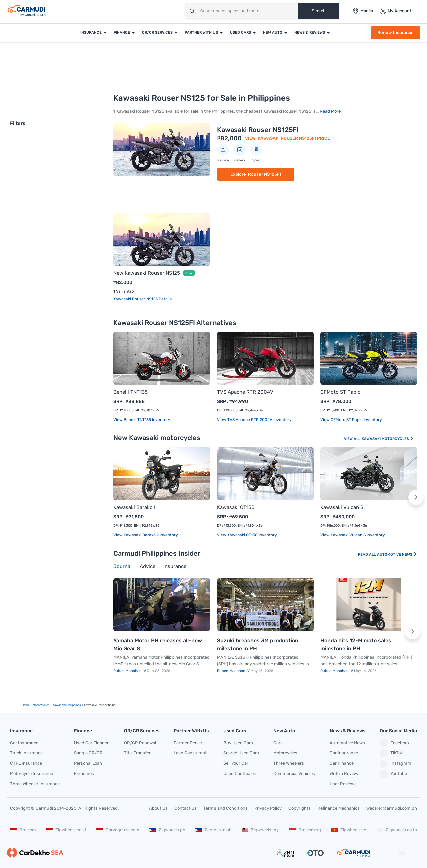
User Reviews (343, 784)
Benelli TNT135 (131, 392)
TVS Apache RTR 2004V (245, 392)
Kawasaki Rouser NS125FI (258, 130)
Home (26, 705)
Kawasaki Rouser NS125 (136, 299)
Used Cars (240, 32)
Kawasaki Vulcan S (342, 507)
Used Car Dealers (240, 774)
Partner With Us (201, 32)
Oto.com (23, 830)
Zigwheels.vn (349, 830)
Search (318, 11)
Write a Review (344, 774)
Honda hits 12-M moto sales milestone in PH (356, 645)
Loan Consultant (190, 753)
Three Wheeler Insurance (35, 784)
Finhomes (84, 774)
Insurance (91, 32)
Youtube (393, 774)
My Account (395, 11)
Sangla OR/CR (88, 753)
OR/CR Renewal (140, 743)
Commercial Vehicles (294, 774)
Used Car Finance (92, 743)
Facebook (395, 743)
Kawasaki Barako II (135, 507)
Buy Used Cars (238, 743)
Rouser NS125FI (264, 174)
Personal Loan (88, 763)
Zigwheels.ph (167, 830)
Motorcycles (285, 753)
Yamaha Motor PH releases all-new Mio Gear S (158, 645)
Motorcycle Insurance (32, 774)
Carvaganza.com (118, 830)
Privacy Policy (268, 808)
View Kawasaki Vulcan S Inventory (353, 535)
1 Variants (123, 291)
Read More (330, 111)
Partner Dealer (188, 743)
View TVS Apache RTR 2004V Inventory (254, 420)
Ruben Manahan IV (130, 671)
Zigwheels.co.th (397, 830)
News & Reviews (310, 32)
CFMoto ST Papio (340, 392)
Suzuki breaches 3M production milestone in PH (258, 645)
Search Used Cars (241, 753)
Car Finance (342, 763)
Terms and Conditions (226, 808)
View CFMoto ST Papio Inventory (351, 420)
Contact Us (186, 808)
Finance (122, 32)
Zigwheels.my (260, 830)
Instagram (395, 764)
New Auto (273, 32)
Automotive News (397, 555)
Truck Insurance (26, 753)
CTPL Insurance (26, 763)
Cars (278, 743)
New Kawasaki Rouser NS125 (147, 273)
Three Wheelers (289, 763)
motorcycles (41, 705)
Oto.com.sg (305, 830)
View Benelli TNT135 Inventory (142, 420)
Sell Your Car (236, 763)
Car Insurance (24, 743)
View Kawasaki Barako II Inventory (146, 535)
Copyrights (299, 808)
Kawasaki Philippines (67, 705)
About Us (158, 808)
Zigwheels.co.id (66, 830)
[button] (416, 497)
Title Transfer (137, 753)
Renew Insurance (395, 32)
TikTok (391, 753)
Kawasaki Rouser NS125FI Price (293, 138)
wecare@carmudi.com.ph (392, 808)
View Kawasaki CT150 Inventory (247, 535)
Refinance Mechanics (338, 808)
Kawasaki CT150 (236, 507)
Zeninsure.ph (213, 830)
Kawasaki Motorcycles (388, 439)
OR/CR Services (157, 32)
